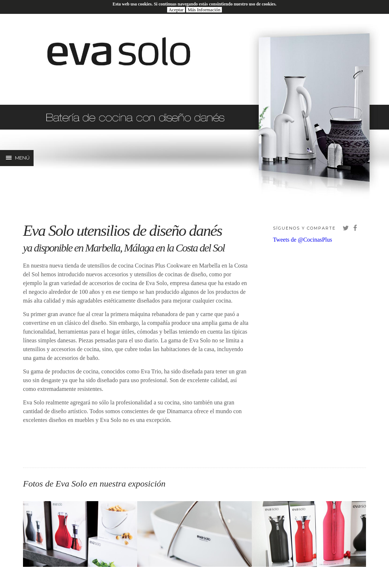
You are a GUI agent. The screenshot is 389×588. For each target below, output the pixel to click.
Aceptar (176, 10)
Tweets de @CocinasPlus (303, 240)
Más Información (204, 10)
